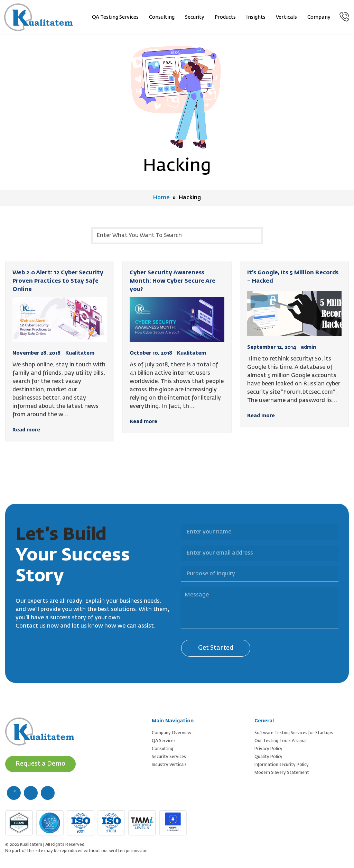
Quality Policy (268, 757)
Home (162, 198)
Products (226, 17)
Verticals (287, 17)
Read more (26, 430)
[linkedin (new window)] (48, 793)
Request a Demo (41, 764)
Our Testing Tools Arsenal (281, 741)
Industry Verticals (169, 765)
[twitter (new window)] (31, 793)
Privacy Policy (268, 749)
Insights (256, 17)
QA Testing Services (116, 17)
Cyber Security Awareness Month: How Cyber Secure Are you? (173, 281)
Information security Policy (282, 765)
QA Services (164, 741)
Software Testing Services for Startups (294, 733)
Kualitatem (80, 353)
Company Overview (172, 733)
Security (195, 17)
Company (319, 17)
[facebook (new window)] (14, 793)
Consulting (162, 17)
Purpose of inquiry (177, 562)
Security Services (169, 757)
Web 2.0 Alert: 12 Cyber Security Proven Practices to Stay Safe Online (58, 281)
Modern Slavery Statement (282, 773)
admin (308, 347)
